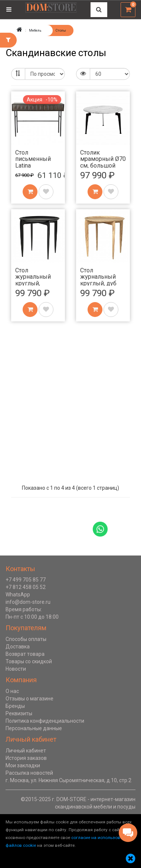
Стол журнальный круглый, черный (33, 280)
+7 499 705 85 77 (26, 580)
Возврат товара (25, 654)
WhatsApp (18, 595)
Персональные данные (34, 728)
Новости (16, 669)
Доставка (18, 647)
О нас (12, 691)
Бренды (15, 706)
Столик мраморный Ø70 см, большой (103, 159)
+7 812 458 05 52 (26, 587)
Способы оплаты (26, 639)
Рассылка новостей (29, 773)
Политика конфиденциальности (45, 721)
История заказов (26, 758)
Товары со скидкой (29, 661)
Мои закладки (23, 765)
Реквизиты (19, 713)
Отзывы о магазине (29, 699)
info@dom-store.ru (28, 602)
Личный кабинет (26, 751)
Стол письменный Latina (33, 159)
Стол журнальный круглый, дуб (98, 277)
